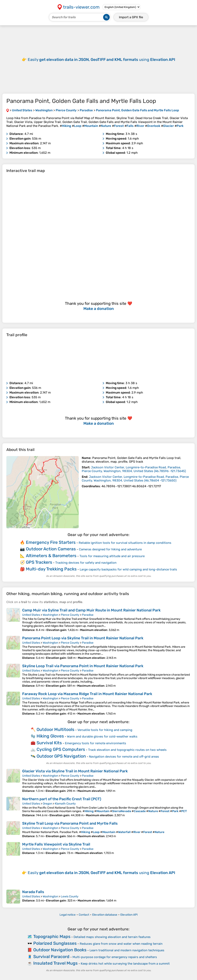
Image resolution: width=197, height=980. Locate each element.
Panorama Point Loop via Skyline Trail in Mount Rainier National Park (83, 638)
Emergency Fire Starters (51, 542)
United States (31, 615)
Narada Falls (33, 892)
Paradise (88, 615)
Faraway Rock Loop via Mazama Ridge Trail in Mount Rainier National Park (87, 694)
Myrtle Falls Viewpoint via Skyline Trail (56, 844)
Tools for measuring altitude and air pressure (112, 556)
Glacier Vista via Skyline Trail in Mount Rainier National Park (75, 771)
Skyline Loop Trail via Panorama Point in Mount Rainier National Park (83, 666)
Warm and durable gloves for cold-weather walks (102, 736)
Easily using (101, 60)
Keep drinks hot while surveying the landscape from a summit (125, 964)
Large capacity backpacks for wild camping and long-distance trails (128, 569)
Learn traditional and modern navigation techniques (127, 950)
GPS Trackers (39, 562)
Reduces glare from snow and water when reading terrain (121, 944)
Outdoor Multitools (55, 729)
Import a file (131, 17)
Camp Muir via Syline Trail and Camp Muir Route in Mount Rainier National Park (91, 610)
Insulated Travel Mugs (55, 963)
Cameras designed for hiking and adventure (110, 549)
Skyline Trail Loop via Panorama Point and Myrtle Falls (70, 823)
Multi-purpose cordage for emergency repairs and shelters (115, 957)
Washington (50, 615)
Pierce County (70, 615)
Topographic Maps (52, 936)
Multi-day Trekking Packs (51, 569)
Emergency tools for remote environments (96, 743)
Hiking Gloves (50, 736)
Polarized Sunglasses (55, 943)
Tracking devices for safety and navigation (86, 563)
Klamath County (65, 804)
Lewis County (70, 896)
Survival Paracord (51, 957)
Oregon (47, 804)
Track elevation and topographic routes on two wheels (127, 750)
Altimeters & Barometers (51, 556)
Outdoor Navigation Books (60, 950)
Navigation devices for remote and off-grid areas (124, 757)
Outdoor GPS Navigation (61, 756)
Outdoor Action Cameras (51, 549)
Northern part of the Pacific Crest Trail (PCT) (62, 799)
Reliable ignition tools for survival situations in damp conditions (125, 543)
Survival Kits (49, 743)
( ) (134, 469)
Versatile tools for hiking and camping (105, 730)
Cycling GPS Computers (61, 749)
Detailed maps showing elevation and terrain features (112, 937)
